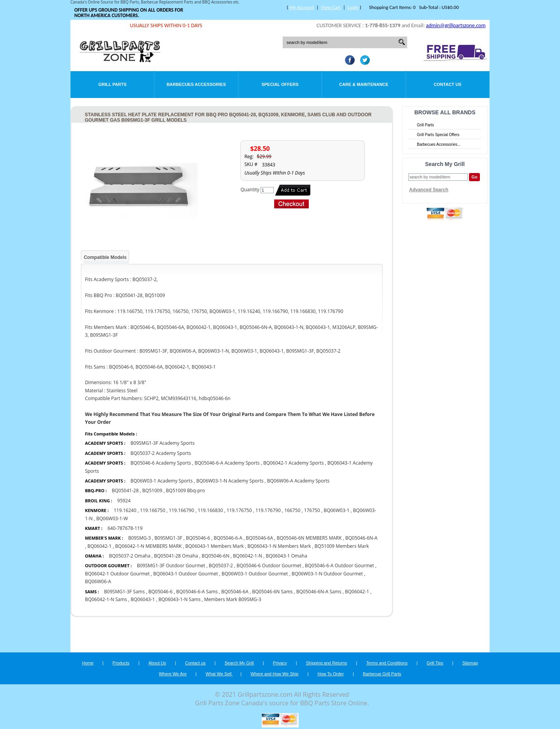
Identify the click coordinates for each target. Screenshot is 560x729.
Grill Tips (435, 663)
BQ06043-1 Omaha (286, 556)
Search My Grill (239, 663)
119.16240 (125, 510)
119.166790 (181, 510)
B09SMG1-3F (168, 538)
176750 (312, 510)
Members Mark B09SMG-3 (233, 599)
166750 (292, 510)
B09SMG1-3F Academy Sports (163, 443)
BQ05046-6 (198, 538)
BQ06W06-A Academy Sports (298, 481)
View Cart (331, 7)
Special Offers (280, 84)
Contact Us (447, 84)
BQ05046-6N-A (361, 538)
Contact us (195, 663)
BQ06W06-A (98, 581)
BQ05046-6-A (228, 538)
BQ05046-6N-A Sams (319, 592)
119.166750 (153, 510)
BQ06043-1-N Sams (179, 599)
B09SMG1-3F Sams (125, 592)
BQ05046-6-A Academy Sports (227, 463)
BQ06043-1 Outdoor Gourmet (185, 574)
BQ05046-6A (259, 538)
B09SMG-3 (140, 538)
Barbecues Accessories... (439, 144)
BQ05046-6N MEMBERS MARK (309, 538)
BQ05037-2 (221, 566)
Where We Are (172, 674)
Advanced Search (429, 190)
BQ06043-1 (143, 599)
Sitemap (470, 663)
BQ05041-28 (125, 490)
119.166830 (210, 510)
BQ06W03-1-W (112, 518)
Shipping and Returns (327, 663)
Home (88, 663)
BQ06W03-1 (336, 510)
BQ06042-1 (100, 546)
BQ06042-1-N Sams (106, 599)
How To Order (331, 674)
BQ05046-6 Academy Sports (161, 463)
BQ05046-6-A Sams (197, 592)
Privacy (280, 663)
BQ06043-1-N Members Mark (279, 546)
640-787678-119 (125, 528)
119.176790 (268, 510)
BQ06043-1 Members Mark (215, 546)
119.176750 (239, 510)
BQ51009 (152, 490)
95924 (124, 501)
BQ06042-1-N (248, 556)
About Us (157, 663)
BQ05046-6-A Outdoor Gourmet (339, 566)
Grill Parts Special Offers (438, 135)
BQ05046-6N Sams (272, 592)
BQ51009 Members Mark (342, 546)
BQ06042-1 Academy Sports (294, 463)
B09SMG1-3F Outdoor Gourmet (171, 566)
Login (353, 7)
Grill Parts (112, 84)
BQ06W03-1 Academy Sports (162, 481)
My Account (302, 7)
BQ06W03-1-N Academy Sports (230, 481)
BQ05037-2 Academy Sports (161, 453)
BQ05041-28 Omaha (176, 556)
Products (121, 663)
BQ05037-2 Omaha (130, 556)
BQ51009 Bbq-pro (185, 490)
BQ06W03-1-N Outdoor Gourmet (327, 574)
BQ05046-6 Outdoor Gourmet (269, 566)
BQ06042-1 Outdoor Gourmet (117, 574)
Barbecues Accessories (196, 84)
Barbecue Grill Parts (382, 674)
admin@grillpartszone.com (456, 25)
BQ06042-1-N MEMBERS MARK (148, 546)
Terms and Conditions (387, 663)
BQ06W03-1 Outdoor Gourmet (255, 574)
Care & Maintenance (364, 84)
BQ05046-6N (216, 556)
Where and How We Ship (274, 674)
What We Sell (219, 674)
